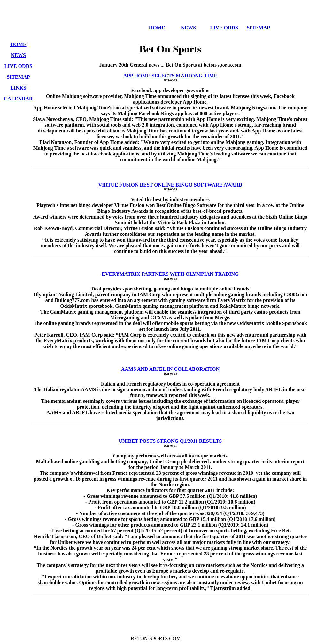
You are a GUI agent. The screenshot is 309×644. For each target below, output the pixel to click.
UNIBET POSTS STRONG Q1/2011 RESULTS (170, 441)
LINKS (18, 88)
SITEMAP (258, 28)
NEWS (188, 28)
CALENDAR (18, 99)
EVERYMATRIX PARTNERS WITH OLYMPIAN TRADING (170, 274)
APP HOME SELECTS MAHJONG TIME (170, 76)
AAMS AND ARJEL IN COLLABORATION (170, 369)
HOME (157, 28)
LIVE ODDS (224, 28)
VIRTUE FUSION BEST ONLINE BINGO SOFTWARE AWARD (170, 185)
